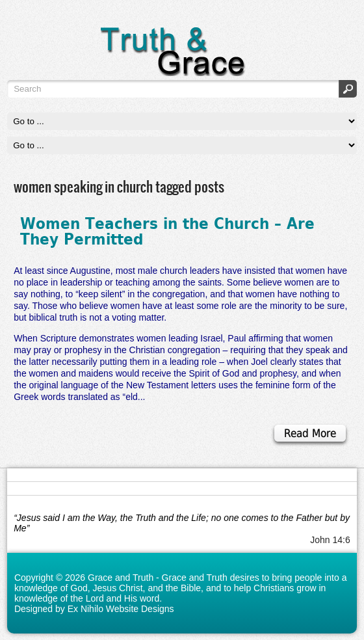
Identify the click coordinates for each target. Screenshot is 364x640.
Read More (310, 433)
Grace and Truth (121, 578)
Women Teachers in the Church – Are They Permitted (167, 231)
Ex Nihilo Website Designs (121, 609)
